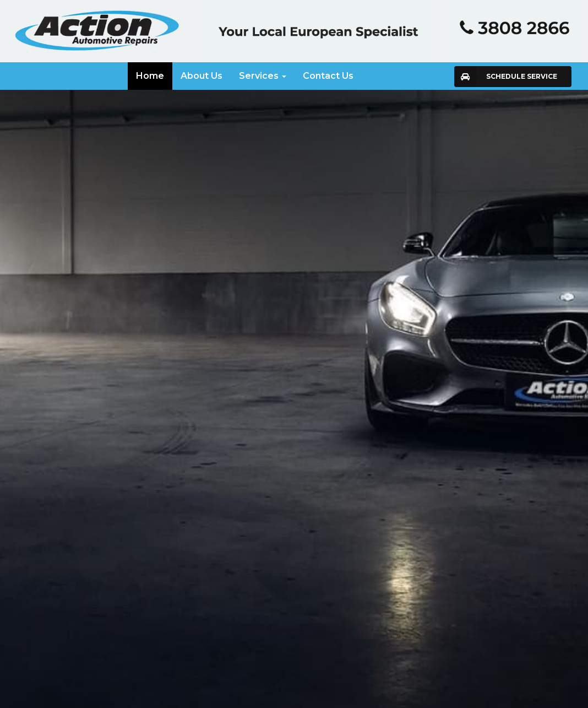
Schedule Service (522, 76)
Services (263, 76)
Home (150, 76)
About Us (202, 76)
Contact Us (328, 76)
